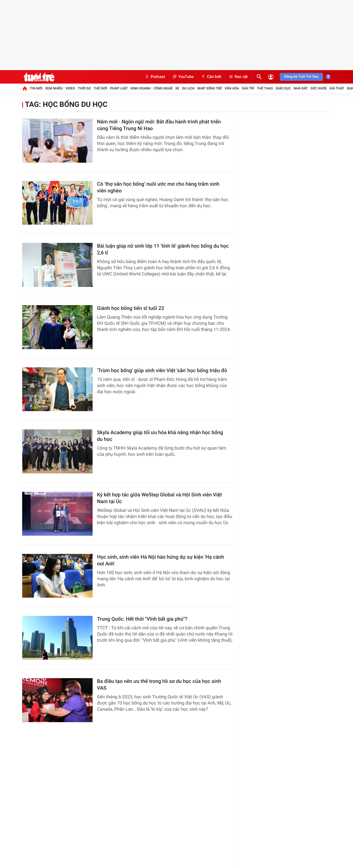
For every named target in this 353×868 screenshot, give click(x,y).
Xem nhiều (54, 88)
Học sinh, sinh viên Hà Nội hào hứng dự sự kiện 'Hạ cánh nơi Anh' (161, 560)
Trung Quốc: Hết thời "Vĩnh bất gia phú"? (142, 619)
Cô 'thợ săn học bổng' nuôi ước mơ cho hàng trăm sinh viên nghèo (158, 187)
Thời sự (84, 88)
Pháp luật (119, 88)
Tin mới (36, 88)
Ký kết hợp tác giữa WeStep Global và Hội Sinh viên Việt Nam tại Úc (160, 498)
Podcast (155, 77)
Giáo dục (283, 88)
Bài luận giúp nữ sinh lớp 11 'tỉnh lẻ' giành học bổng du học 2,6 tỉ (163, 249)
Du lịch (188, 88)
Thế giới (100, 88)
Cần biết (211, 77)
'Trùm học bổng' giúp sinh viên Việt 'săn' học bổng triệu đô (162, 371)
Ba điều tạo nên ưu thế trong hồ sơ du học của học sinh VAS (159, 685)
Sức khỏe (319, 88)
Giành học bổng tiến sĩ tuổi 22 (131, 308)
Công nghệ (163, 88)
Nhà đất (301, 88)
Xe (177, 88)
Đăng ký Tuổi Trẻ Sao (301, 77)
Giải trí (248, 88)
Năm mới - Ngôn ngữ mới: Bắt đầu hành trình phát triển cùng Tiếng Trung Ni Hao (159, 125)
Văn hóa (232, 88)
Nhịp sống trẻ (210, 88)
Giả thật (337, 88)
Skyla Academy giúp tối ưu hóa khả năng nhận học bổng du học (160, 436)
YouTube (183, 77)
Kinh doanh (141, 88)
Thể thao (265, 88)
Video (70, 88)
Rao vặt (238, 77)
